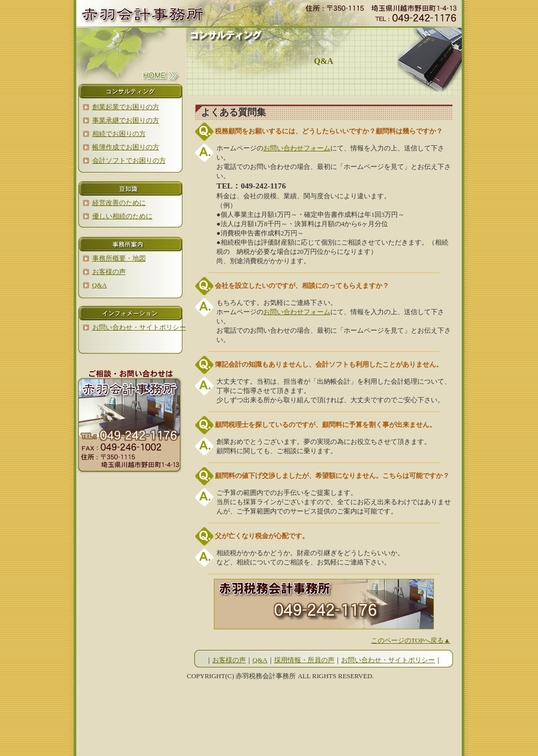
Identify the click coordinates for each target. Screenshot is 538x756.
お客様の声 (229, 660)
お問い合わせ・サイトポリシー (388, 660)
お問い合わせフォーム (297, 148)
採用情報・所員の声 (304, 660)
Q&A (260, 660)
